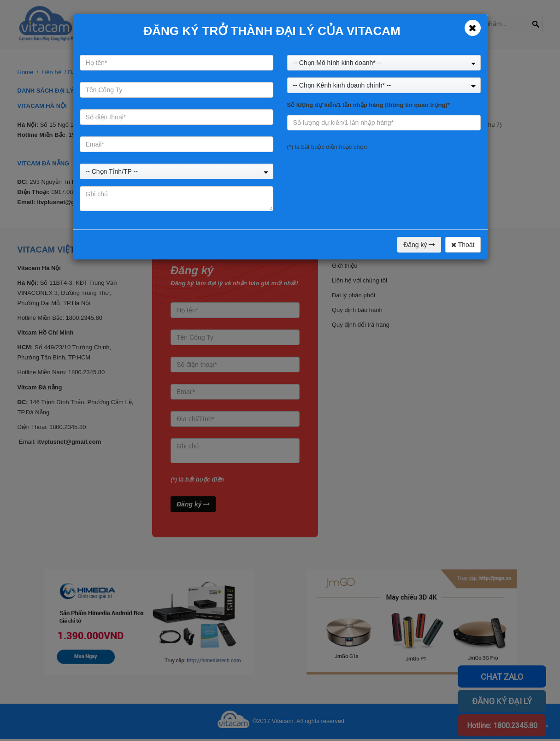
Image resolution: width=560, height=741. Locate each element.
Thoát (463, 245)
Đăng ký (419, 245)
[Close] (473, 28)
